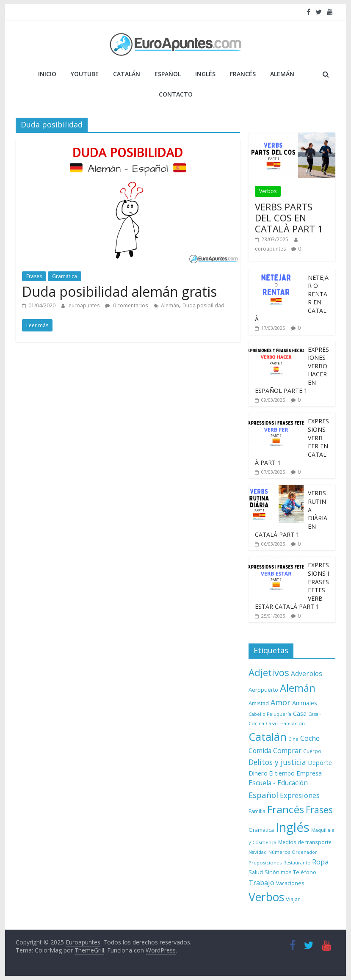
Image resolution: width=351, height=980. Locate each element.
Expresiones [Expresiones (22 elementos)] (300, 795)
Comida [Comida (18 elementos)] (260, 751)
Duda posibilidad (203, 305)
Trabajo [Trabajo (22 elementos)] (261, 882)
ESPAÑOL (168, 74)
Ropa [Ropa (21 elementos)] (320, 862)
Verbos (268, 191)
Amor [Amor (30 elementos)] (281, 702)
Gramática (65, 276)
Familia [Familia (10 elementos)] (257, 811)
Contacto (176, 94)
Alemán (170, 305)
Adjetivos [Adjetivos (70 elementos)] (269, 672)
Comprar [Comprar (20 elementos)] (287, 751)
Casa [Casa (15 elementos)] (300, 713)
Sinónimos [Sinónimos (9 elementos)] (278, 872)
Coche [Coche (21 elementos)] (310, 738)
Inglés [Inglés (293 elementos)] (293, 827)
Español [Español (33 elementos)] (263, 795)
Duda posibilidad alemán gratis (119, 291)
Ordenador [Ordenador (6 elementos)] (304, 852)
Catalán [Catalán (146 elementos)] (268, 737)
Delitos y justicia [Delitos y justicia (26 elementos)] (277, 762)
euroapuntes (85, 305)
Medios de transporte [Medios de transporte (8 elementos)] (305, 842)
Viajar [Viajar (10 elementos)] (293, 899)
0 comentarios (126, 305)
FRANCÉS (243, 74)
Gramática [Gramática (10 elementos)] (261, 830)
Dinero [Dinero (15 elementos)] (258, 773)
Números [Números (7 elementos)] (279, 852)
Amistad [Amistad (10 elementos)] (259, 703)
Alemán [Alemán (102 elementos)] (298, 688)
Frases (34, 276)
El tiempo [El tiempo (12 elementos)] (282, 773)
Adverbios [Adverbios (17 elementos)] (307, 674)
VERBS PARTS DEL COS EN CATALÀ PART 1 (289, 218)
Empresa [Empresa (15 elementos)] (309, 773)
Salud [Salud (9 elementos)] (256, 872)
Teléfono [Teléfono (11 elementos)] (305, 872)
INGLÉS (205, 74)
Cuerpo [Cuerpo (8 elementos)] (312, 751)
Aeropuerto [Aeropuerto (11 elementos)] (263, 690)
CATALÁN (127, 74)
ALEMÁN (282, 74)
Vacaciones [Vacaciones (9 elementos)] (290, 883)
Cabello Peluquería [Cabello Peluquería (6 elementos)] (270, 714)
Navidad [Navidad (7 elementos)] (258, 852)
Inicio (47, 74)
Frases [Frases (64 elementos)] (319, 810)
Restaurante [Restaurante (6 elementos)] (297, 863)
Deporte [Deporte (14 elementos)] (320, 763)
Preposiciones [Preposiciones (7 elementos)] (265, 863)
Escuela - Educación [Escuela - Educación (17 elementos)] (278, 783)
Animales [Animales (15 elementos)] (305, 703)
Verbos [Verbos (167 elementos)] (266, 897)
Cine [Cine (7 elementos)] (293, 739)
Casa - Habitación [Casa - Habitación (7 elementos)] (285, 723)
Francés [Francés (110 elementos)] (286, 809)
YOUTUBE (85, 74)
